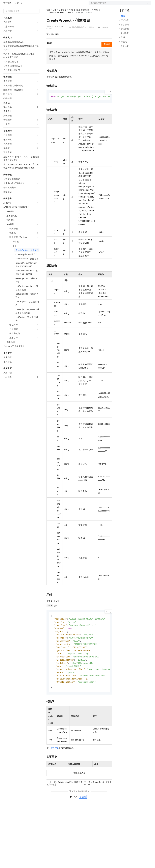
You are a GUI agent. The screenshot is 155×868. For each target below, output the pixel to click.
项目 (69, 22)
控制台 (129, 5)
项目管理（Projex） (57, 22)
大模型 (29, 5)
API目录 (97, 19)
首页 (48, 19)
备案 (122, 5)
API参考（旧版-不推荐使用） (80, 19)
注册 (136, 5)
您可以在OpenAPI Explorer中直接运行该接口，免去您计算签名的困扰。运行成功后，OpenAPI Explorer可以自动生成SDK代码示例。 (79, 65)
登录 (147, 5)
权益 (55, 5)
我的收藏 (105, 37)
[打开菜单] (5, 5)
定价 (62, 5)
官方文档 (7, 12)
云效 (17, 12)
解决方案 (46, 5)
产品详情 (91, 37)
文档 (116, 5)
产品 (37, 5)
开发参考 (63, 19)
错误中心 (55, 761)
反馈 (83, 810)
